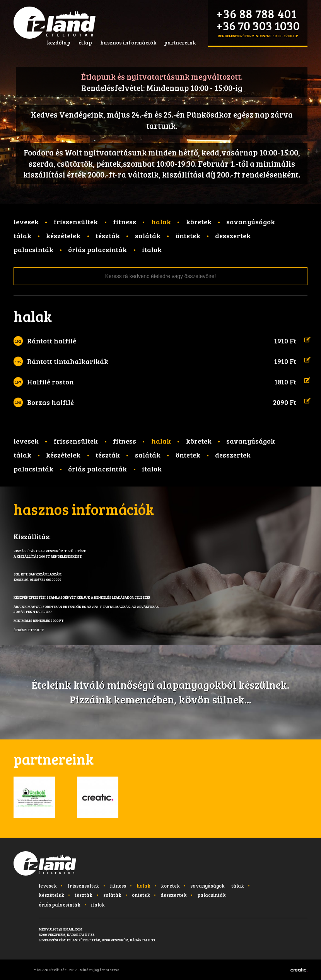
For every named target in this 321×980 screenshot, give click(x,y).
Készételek (63, 236)
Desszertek (233, 236)
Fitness (125, 222)
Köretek (199, 222)
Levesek (26, 222)
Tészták (108, 236)
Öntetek (188, 236)
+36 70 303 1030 (258, 25)
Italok (152, 249)
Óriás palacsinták (97, 249)
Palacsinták (33, 249)
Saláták (148, 236)
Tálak (22, 236)
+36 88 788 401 (257, 13)
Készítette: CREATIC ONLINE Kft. (299, 970)
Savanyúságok (251, 222)
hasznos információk (128, 42)
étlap (85, 42)
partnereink (180, 42)
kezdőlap (59, 42)
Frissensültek (76, 222)
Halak (161, 222)
